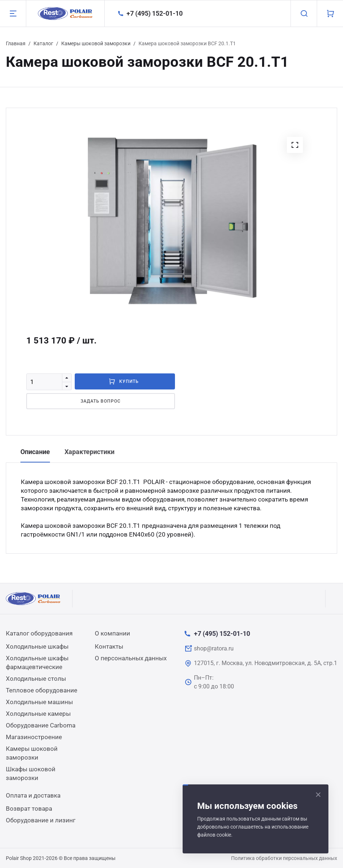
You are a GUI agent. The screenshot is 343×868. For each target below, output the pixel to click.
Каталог (43, 43)
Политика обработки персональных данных (284, 858)
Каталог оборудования (39, 633)
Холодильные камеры (38, 714)
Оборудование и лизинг (41, 820)
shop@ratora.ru (214, 648)
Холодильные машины (39, 702)
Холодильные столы (36, 679)
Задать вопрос (101, 401)
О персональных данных (131, 658)
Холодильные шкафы (37, 646)
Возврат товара (29, 809)
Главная (16, 43)
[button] (295, 145)
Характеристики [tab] (89, 452)
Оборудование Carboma (41, 725)
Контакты (109, 646)
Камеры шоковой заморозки (96, 43)
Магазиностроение (34, 737)
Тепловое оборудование (42, 690)
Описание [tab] (35, 452)
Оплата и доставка (33, 795)
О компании (112, 633)
